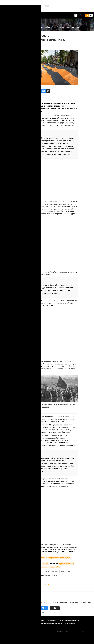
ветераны (69, 572)
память (62, 572)
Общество (20, 572)
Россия (55, 603)
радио (46, 563)
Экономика (17, 603)
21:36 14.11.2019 (21, 48)
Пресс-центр (51, 620)
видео (31, 563)
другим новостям (66, 563)
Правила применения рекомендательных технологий (44, 623)
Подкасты (64, 603)
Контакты (41, 620)
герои (36, 576)
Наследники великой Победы (34, 572)
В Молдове (55, 572)
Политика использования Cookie (13, 623)
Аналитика (74, 603)
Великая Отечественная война (48, 576)
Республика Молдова (42, 603)
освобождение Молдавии (24, 576)
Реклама (33, 620)
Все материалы (20, 99)
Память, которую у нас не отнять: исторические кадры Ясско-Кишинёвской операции (47, 406)
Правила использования (20, 620)
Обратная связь (70, 623)
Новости (47, 572)
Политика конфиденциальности (69, 620)
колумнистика (87, 603)
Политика (6, 603)
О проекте (6, 620)
